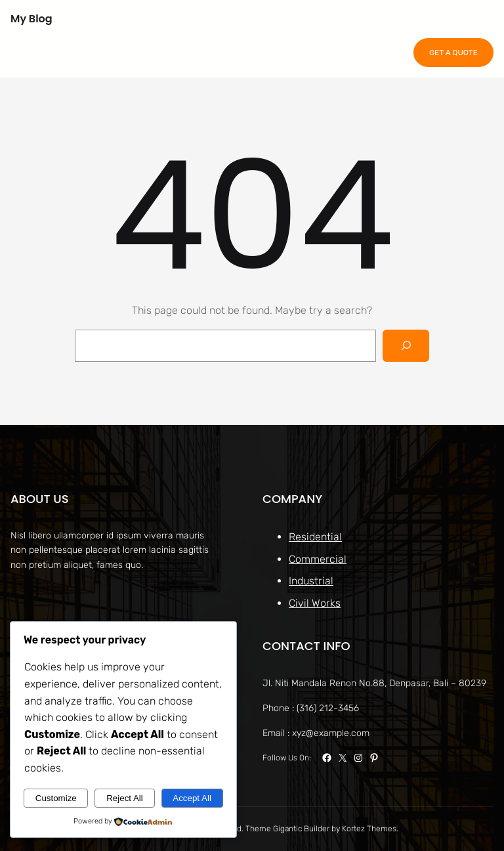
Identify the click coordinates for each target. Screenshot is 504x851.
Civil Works (315, 603)
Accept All (192, 798)
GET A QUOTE (453, 53)
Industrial (311, 581)
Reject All (125, 798)
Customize (56, 798)
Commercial (318, 559)
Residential (315, 537)
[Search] (406, 346)
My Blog (31, 19)
